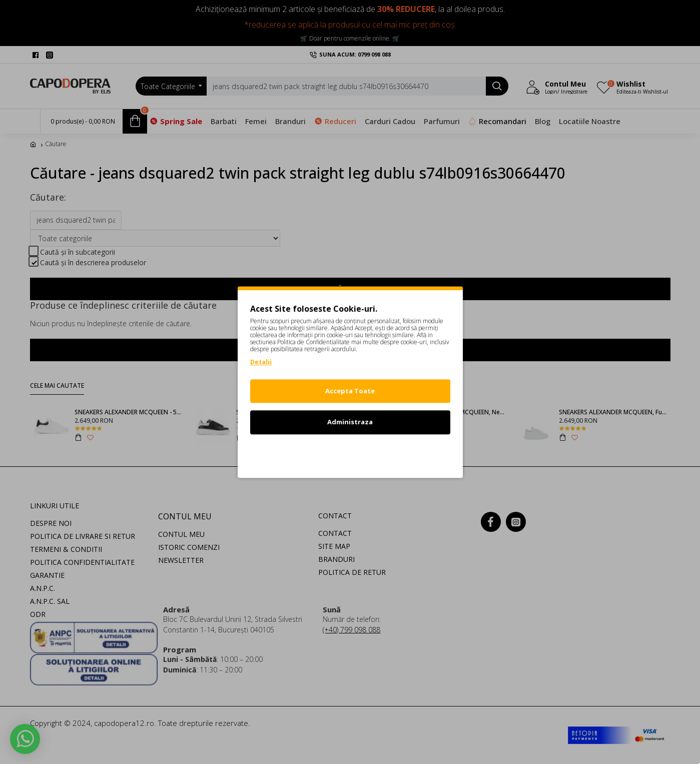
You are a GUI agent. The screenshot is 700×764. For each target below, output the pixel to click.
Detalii (261, 362)
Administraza (350, 422)
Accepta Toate (350, 391)
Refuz (350, 453)
